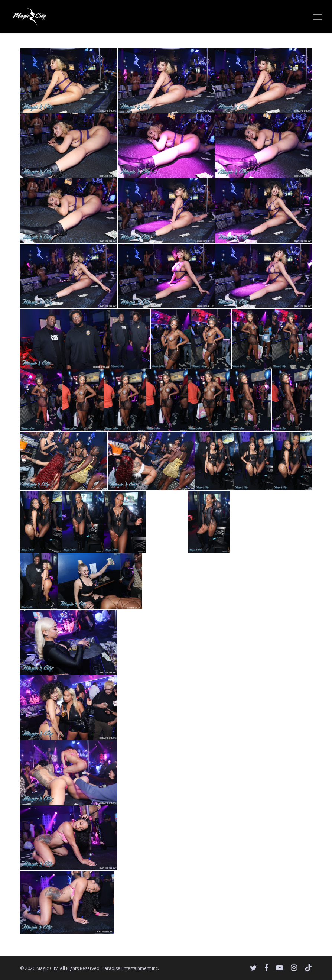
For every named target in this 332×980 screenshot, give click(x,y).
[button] (318, 17)
